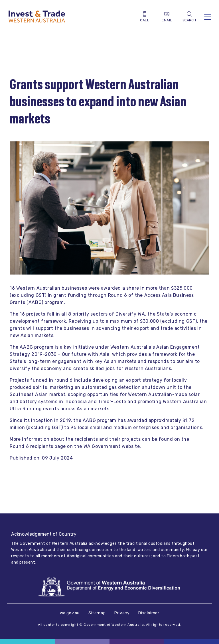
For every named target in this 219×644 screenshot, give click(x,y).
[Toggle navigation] (208, 17)
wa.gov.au (70, 613)
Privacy (122, 613)
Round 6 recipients (32, 446)
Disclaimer (149, 613)
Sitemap (97, 613)
